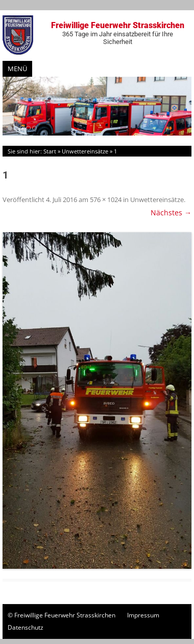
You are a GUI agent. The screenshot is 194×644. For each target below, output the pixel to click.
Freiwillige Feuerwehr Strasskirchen (117, 33)
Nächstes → (171, 213)
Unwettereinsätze (85, 151)
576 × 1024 (106, 199)
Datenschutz (26, 627)
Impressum (143, 615)
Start (50, 151)
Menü (17, 69)
